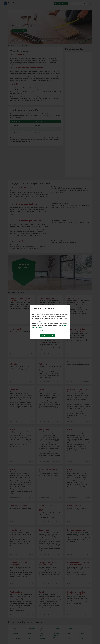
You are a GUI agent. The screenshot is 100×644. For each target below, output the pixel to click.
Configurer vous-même (46, 331)
